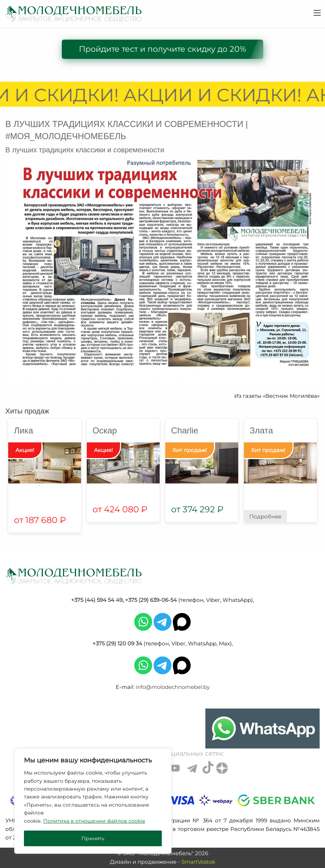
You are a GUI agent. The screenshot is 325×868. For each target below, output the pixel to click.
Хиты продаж (27, 411)
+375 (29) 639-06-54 (151, 600)
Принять (93, 838)
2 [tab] (50, 486)
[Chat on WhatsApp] (262, 729)
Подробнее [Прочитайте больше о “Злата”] (265, 516)
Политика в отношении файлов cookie (94, 821)
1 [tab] (39, 486)
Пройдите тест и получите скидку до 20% (162, 49)
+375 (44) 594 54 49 (97, 600)
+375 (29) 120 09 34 (117, 643)
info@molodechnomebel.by (173, 687)
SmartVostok (198, 862)
